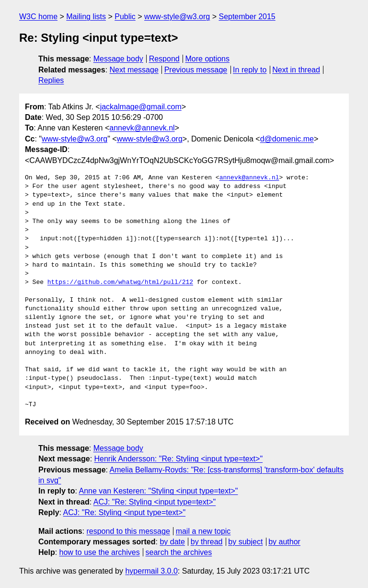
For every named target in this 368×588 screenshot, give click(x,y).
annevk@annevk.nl (142, 128)
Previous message (196, 70)
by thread (207, 542)
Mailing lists (86, 17)
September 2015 (247, 17)
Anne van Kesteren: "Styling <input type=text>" (158, 491)
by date (172, 542)
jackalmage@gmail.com (141, 107)
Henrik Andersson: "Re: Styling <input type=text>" (179, 459)
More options (208, 59)
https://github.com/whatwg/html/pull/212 (120, 282)
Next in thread (296, 70)
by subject (245, 542)
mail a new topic (203, 531)
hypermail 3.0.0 (151, 571)
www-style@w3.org (177, 17)
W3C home (38, 17)
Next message (134, 70)
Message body (118, 59)
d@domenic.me (287, 139)
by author (284, 542)
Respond (164, 59)
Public (125, 17)
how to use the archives (100, 552)
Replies (51, 80)
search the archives (179, 552)
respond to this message (128, 531)
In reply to (250, 70)
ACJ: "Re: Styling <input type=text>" (155, 502)
